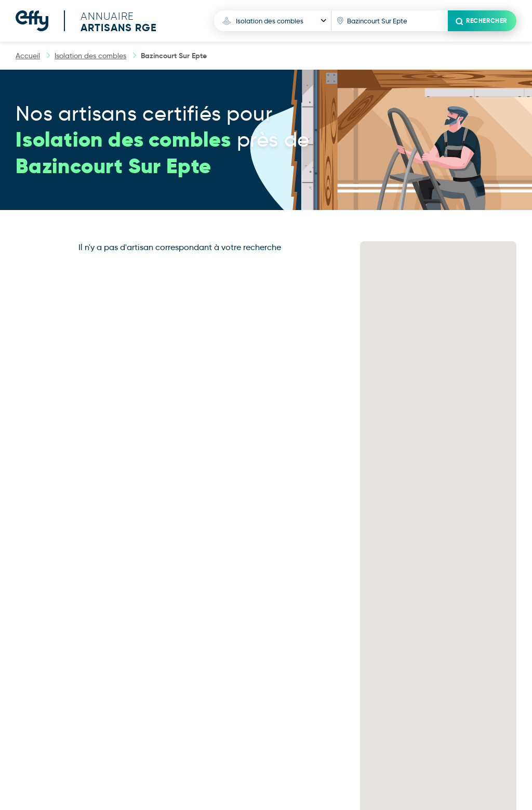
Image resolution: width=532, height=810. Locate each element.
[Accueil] (94, 21)
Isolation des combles (90, 56)
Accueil (28, 56)
